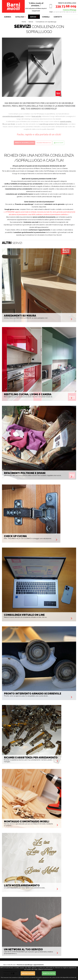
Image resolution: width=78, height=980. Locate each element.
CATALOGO (21, 17)
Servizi (31, 22)
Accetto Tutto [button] (49, 973)
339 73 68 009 (66, 6)
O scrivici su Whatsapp (69, 10)
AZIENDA (8, 17)
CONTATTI (58, 17)
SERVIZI (34, 17)
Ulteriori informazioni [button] (45, 969)
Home (24, 22)
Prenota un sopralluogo (67, 3)
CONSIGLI (46, 17)
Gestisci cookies (28, 973)
